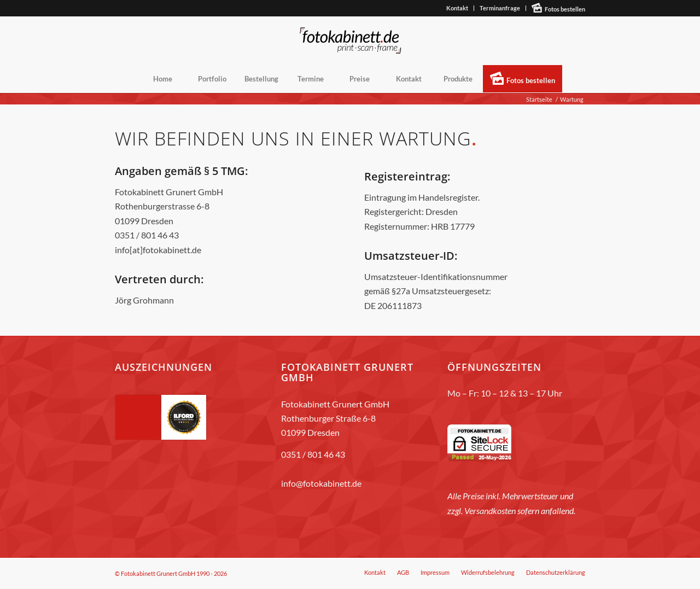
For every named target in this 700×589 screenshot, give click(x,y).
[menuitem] (457, 8)
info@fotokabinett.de (321, 483)
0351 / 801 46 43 (313, 454)
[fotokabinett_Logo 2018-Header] (350, 40)
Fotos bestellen (565, 9)
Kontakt (457, 8)
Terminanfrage (500, 8)
